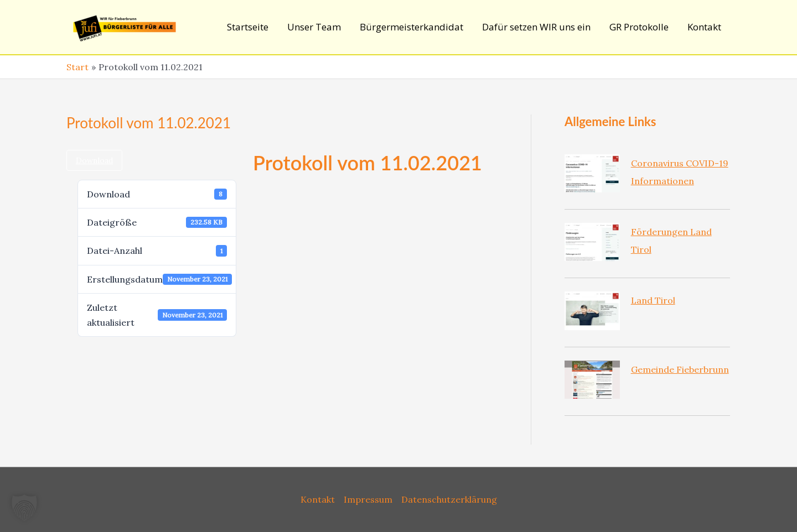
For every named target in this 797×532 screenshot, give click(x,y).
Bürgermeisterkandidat (412, 27)
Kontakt (704, 27)
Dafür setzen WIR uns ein (536, 27)
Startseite (248, 27)
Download (94, 160)
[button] (24, 508)
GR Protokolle (639, 27)
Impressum (368, 499)
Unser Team (314, 27)
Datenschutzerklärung (449, 499)
